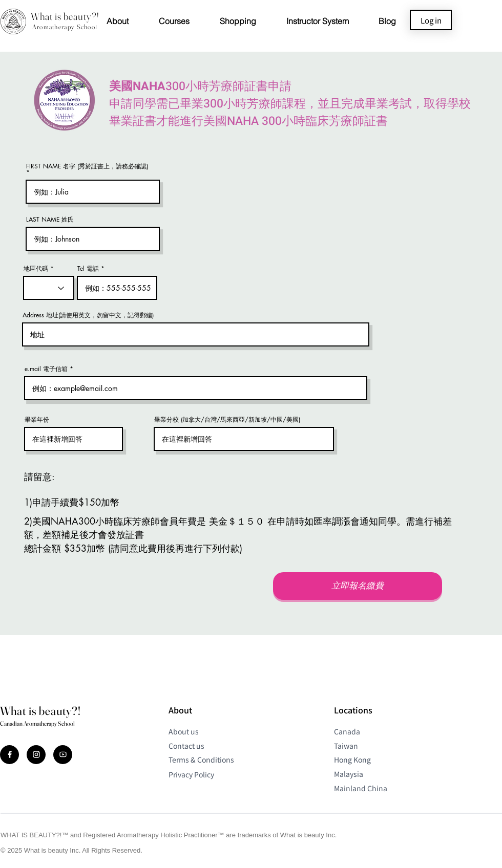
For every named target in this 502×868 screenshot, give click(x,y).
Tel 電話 (88, 269)
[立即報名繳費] (358, 586)
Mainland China (361, 788)
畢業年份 (37, 420)
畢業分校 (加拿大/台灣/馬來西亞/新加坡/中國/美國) (227, 420)
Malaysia (349, 774)
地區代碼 (36, 269)
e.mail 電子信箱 (46, 369)
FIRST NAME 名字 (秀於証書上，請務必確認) (87, 167)
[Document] (9, 755)
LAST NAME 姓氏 (50, 220)
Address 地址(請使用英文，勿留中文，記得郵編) (88, 315)
